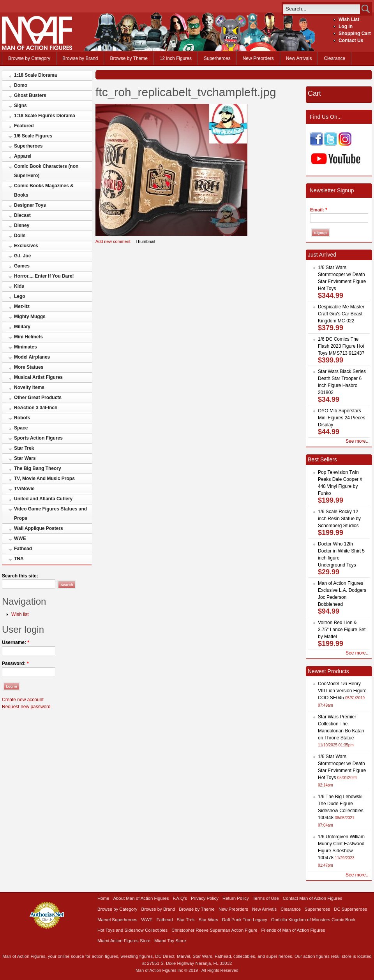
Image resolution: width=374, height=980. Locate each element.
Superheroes (217, 58)
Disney (22, 225)
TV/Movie (24, 489)
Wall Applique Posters (39, 528)
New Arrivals (299, 58)
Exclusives (26, 246)
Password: (15, 663)
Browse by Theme (129, 58)
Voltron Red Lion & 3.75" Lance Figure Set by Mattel (342, 630)
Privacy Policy (205, 898)
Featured (24, 126)
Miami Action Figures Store (124, 941)
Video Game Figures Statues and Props (50, 514)
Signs (20, 106)
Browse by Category (29, 58)
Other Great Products (38, 398)
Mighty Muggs (30, 317)
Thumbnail (146, 241)
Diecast (22, 215)
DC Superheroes (350, 909)
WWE (20, 538)
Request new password (26, 707)
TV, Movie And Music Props (44, 479)
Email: (319, 210)
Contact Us (351, 40)
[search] (322, 9)
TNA (19, 559)
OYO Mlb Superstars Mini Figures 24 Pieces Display (341, 418)
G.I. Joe (22, 256)
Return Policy (236, 898)
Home (103, 898)
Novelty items (29, 387)
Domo (21, 85)
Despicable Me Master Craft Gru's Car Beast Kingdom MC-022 (341, 314)
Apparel (23, 156)
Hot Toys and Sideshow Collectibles (132, 930)
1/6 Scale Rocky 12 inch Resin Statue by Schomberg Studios (339, 519)
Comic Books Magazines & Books (44, 190)
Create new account (23, 700)
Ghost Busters (30, 95)
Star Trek (24, 448)
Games (22, 266)
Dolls (20, 236)
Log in (346, 26)
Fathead (23, 549)
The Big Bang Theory (38, 468)
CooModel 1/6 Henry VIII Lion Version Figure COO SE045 (342, 691)
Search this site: (20, 576)
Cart (314, 93)
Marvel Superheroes (117, 920)
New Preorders (258, 58)
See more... (358, 441)
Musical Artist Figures (38, 377)
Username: (16, 642)
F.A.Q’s (180, 898)
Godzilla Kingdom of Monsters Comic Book (313, 920)
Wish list (20, 614)
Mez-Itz (22, 306)
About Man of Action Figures (141, 898)
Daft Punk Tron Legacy (245, 920)
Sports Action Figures (38, 438)
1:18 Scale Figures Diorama (45, 116)
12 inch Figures (176, 58)
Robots (22, 418)
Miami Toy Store (170, 941)
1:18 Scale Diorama (35, 75)
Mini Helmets (28, 337)
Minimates (26, 347)
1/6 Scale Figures (33, 136)
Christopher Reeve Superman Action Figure (214, 930)
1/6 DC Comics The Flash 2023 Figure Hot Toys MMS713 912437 (341, 346)
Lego (20, 296)
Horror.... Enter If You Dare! (44, 276)
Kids (19, 286)
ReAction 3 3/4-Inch (36, 408)
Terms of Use (266, 898)
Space (21, 428)
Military (22, 327)
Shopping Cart (355, 33)
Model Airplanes (32, 357)
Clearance (334, 58)
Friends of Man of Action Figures (293, 930)
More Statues (29, 367)
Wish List (349, 19)
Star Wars (25, 458)
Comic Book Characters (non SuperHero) (46, 171)
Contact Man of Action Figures (313, 898)
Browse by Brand (80, 58)
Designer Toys (30, 205)
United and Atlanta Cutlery (43, 499)
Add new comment (113, 241)
